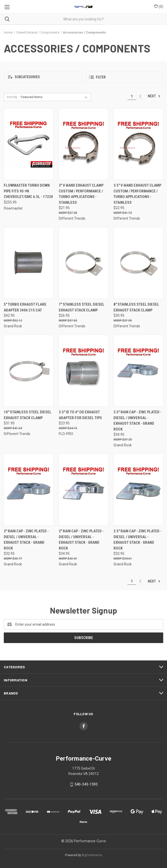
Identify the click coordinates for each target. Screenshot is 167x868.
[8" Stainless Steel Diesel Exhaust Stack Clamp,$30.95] (138, 263)
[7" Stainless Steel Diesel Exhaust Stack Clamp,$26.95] (84, 263)
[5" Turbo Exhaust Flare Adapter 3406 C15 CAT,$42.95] (29, 263)
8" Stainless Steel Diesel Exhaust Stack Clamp (136, 307)
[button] (43, 77)
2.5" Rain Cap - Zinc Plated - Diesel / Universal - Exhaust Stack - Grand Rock (137, 540)
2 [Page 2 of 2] (140, 96)
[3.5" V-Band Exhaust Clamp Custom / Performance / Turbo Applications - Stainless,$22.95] (138, 144)
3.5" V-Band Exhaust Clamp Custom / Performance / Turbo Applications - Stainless (137, 194)
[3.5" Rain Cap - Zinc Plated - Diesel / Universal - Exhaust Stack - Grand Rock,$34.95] (138, 371)
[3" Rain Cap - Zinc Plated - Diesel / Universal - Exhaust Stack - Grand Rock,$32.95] (29, 490)
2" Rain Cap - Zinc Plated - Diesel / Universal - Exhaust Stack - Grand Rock (81, 540)
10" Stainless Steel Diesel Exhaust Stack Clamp (28, 415)
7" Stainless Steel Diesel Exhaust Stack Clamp (82, 307)
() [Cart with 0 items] (159, 6)
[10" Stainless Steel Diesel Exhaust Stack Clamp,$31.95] (29, 371)
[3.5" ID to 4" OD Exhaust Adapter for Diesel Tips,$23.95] (84, 371)
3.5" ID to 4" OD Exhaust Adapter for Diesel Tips (80, 415)
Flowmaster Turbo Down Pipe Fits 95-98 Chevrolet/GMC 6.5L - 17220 (28, 191)
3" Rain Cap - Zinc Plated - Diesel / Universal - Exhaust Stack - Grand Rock (26, 540)
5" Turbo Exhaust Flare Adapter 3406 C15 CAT (25, 307)
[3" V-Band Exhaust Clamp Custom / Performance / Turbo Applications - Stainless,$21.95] (84, 144)
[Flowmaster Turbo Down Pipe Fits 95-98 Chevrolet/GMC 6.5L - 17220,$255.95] (29, 144)
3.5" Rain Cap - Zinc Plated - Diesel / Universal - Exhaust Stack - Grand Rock (137, 421)
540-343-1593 (86, 784)
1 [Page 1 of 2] (132, 96)
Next (154, 96)
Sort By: (12, 97)
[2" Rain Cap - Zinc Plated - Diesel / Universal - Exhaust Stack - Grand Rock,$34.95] (84, 490)
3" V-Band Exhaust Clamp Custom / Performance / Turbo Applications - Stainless (81, 194)
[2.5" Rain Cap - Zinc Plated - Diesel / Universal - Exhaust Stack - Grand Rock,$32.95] (138, 490)
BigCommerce (92, 855)
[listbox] (55, 97)
